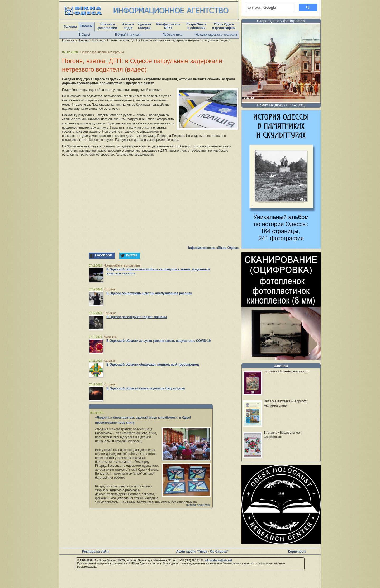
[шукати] (270, 8)
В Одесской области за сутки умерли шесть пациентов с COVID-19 (158, 341)
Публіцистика (172, 35)
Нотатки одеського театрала (216, 35)
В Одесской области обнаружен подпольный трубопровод (153, 365)
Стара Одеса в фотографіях (224, 26)
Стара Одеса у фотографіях (281, 21)
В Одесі (84, 35)
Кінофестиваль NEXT (168, 26)
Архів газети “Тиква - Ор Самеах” (202, 552)
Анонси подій (128, 26)
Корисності (297, 552)
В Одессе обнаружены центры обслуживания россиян (149, 293)
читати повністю (198, 505)
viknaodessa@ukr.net (218, 560)
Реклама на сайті (95, 552)
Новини (87, 26)
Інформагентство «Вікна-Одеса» (213, 248)
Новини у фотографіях (108, 26)
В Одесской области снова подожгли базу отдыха (146, 388)
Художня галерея (144, 26)
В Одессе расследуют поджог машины (137, 317)
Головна (70, 27)
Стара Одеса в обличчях (196, 26)
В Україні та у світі (128, 35)
